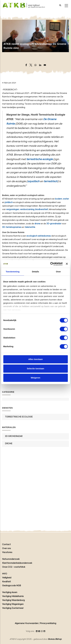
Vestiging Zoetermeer (13, 608)
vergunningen (13, 210)
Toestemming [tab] (13, 272)
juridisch (9, 202)
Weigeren (35, 378)
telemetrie (30, 227)
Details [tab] (36, 272)
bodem (59, 199)
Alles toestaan (36, 359)
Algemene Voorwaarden (27, 623)
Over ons (6, 548)
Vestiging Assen (10, 592)
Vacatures (7, 552)
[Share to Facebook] (26, 65)
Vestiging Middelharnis (13, 596)
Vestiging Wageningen (13, 604)
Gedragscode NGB (12, 586)
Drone (9, 444)
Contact (6, 545)
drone (37, 224)
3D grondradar (14, 436)
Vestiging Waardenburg (13, 600)
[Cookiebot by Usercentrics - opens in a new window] (50, 264)
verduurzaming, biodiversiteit (34, 210)
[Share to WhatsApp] (35, 65)
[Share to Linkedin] (40, 65)
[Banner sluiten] (67, 264)
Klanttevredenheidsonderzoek (17, 563)
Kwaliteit (6, 582)
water (66, 199)
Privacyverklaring (48, 623)
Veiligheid (7, 578)
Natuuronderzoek (11, 559)
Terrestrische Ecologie (19, 417)
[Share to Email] (45, 65)
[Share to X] (31, 65)
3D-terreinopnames (12, 227)
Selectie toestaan (35, 368)
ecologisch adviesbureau (39, 236)
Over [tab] (59, 272)
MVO (5, 574)
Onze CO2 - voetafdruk (14, 567)
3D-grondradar (54, 224)
